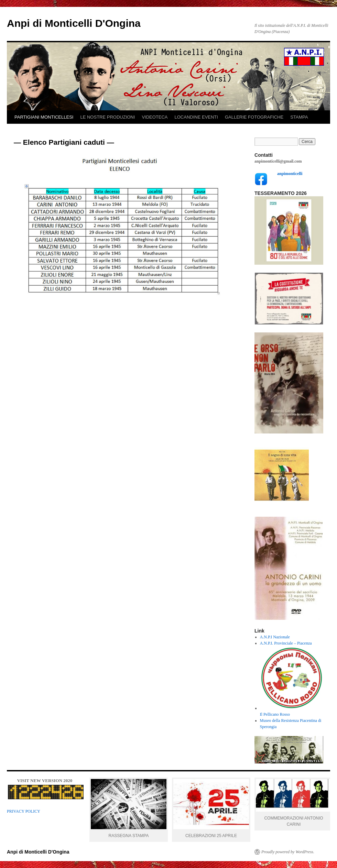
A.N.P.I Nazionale (275, 637)
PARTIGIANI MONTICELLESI (44, 117)
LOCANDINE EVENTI (196, 117)
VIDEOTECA (155, 117)
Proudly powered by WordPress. (288, 852)
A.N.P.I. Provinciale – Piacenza (286, 643)
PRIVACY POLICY (24, 811)
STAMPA (299, 117)
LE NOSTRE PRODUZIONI (107, 117)
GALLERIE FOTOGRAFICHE (254, 117)
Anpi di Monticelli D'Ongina (74, 23)
